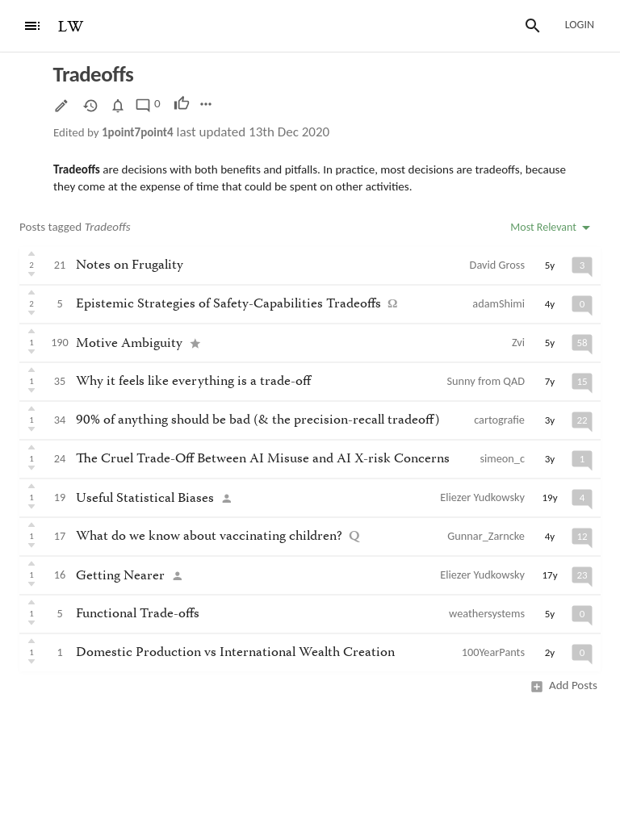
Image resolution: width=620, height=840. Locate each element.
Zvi (518, 342)
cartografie (499, 420)
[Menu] (32, 26)
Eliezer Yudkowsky (482, 497)
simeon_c (502, 458)
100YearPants (493, 652)
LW (71, 27)
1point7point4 (138, 132)
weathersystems (487, 613)
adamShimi (499, 303)
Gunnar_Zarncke (486, 536)
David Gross (497, 265)
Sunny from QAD (486, 381)
